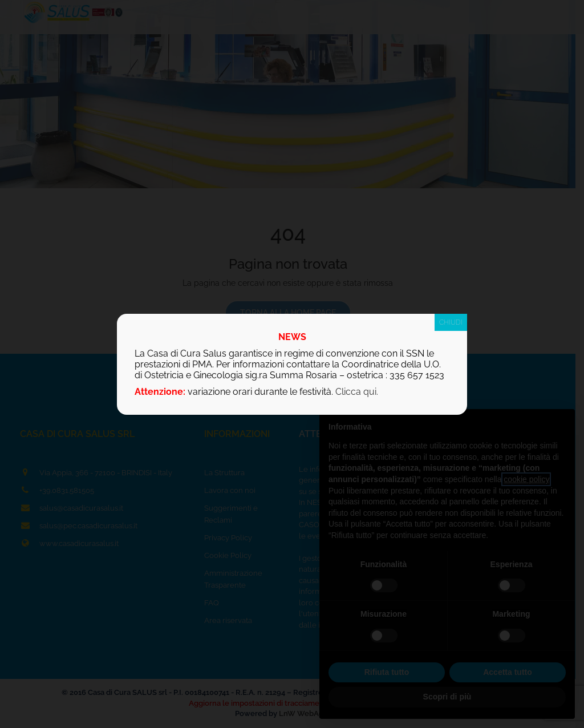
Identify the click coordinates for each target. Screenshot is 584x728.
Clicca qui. (357, 392)
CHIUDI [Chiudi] (451, 322)
